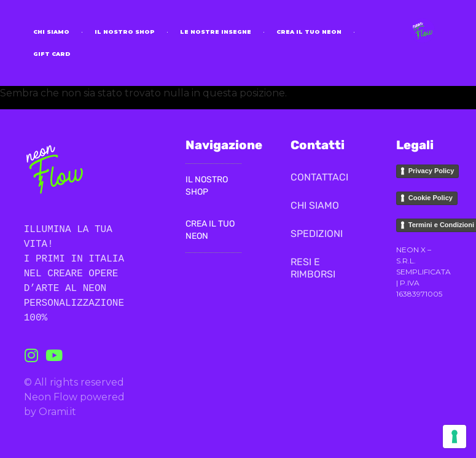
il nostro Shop (125, 32)
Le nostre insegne (216, 32)
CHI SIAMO (51, 32)
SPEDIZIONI (317, 234)
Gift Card (52, 54)
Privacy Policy (431, 171)
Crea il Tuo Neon (210, 230)
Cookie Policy (431, 198)
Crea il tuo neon (309, 32)
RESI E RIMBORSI (313, 268)
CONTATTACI (319, 177)
